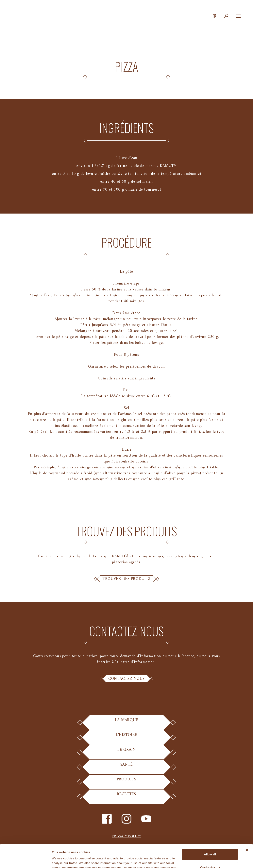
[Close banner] (247, 827)
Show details (61, 860)
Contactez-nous (126, 679)
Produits (127, 782)
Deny (210, 857)
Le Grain (127, 753)
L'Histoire (126, 738)
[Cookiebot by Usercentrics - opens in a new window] (26, 860)
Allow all (210, 831)
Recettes (127, 797)
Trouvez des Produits (126, 579)
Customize (210, 844)
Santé (127, 768)
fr (214, 16)
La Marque (126, 723)
